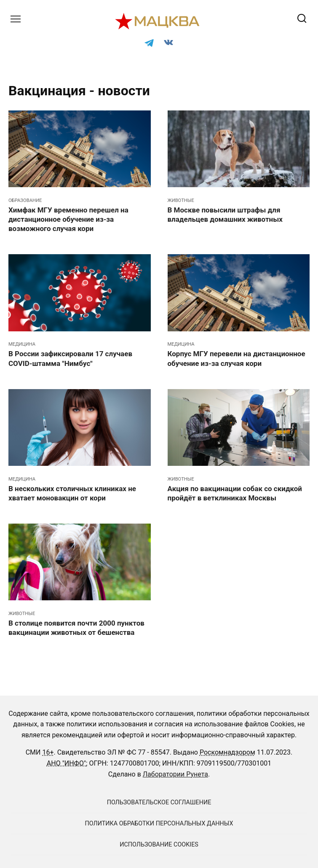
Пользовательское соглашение (159, 802)
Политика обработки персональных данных (159, 824)
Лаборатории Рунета (175, 774)
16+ (48, 752)
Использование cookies (159, 845)
